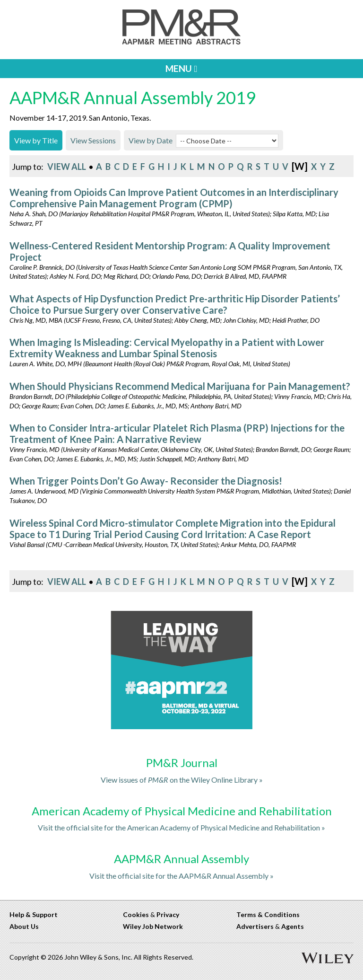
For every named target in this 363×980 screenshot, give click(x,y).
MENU (181, 68)
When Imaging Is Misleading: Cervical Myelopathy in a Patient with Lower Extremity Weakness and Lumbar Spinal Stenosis (167, 348)
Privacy (168, 914)
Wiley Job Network (153, 926)
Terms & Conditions (268, 914)
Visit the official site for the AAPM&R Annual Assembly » (181, 876)
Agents (293, 926)
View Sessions (93, 140)
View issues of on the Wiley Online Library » (182, 780)
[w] (300, 166)
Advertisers (255, 926)
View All (67, 167)
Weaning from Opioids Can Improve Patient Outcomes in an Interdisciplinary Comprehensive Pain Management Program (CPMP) (174, 198)
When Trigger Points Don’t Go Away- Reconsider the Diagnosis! (146, 481)
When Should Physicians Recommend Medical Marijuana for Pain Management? (180, 386)
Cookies (136, 914)
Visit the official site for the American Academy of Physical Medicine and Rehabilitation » (181, 827)
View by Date (151, 140)
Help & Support (34, 914)
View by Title (36, 140)
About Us (24, 926)
